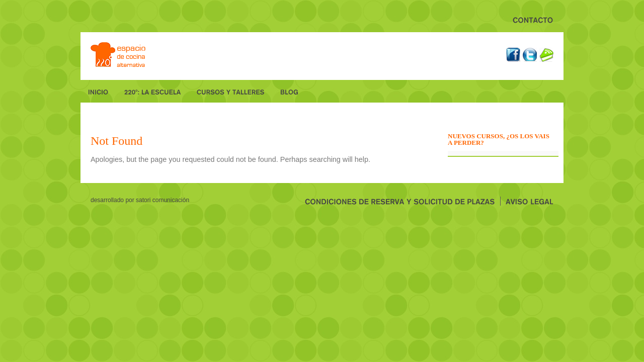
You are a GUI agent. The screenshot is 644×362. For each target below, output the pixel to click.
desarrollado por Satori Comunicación (140, 200)
